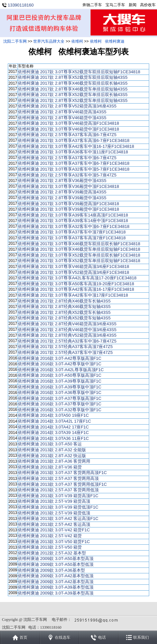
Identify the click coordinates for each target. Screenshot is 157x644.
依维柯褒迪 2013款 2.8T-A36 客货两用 (54, 461)
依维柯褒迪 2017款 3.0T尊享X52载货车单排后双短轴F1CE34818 (79, 261)
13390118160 (21, 5)
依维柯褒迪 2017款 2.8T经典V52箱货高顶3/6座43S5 (67, 335)
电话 (102, 637)
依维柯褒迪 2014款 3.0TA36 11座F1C (53, 438)
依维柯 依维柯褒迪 (107, 41)
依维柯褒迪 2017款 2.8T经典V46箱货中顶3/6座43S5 (67, 330)
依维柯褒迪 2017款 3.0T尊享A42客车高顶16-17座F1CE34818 (76, 289)
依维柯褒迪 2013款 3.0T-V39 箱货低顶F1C (58, 507)
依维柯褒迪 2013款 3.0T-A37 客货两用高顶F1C (62, 473)
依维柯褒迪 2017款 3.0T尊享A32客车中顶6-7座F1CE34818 (74, 226)
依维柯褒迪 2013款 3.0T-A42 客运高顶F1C (58, 518)
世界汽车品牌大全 (49, 41)
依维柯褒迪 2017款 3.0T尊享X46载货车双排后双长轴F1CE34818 (79, 244)
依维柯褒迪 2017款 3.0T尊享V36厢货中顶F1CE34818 (69, 186)
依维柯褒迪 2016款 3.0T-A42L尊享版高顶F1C (61, 370)
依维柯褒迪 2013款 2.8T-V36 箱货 (50, 467)
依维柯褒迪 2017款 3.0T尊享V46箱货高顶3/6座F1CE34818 (74, 266)
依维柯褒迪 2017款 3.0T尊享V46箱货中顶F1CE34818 (69, 129)
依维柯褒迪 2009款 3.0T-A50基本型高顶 (56, 559)
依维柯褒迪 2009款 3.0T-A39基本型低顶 (56, 587)
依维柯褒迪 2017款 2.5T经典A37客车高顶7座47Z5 (65, 347)
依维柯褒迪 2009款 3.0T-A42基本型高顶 (56, 582)
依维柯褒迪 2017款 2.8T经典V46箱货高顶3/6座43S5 (67, 324)
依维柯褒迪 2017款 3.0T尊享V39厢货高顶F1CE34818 (69, 204)
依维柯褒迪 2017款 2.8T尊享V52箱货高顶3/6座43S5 (67, 106)
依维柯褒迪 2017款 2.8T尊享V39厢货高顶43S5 (62, 192)
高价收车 (148, 5)
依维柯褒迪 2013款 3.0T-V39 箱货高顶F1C (58, 496)
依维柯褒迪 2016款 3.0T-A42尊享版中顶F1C (60, 364)
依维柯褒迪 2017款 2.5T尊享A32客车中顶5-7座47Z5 (67, 175)
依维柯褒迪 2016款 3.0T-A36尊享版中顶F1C (60, 392)
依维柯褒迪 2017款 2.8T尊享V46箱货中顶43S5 (62, 118)
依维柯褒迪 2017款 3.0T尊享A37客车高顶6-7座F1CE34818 (74, 140)
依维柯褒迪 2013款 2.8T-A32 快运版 (52, 456)
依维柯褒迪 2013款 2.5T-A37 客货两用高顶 (58, 478)
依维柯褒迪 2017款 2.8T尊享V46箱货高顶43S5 (62, 112)
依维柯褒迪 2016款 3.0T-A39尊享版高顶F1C (60, 381)
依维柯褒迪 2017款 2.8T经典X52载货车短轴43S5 (64, 318)
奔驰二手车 (92, 5)
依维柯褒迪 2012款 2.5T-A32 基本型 (52, 553)
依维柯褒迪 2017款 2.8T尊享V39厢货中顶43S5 (62, 198)
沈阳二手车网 (15, 41)
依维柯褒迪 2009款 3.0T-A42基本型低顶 (56, 576)
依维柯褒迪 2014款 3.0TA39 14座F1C (53, 433)
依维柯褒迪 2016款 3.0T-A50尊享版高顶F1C (60, 375)
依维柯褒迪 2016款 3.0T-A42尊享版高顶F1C (60, 358)
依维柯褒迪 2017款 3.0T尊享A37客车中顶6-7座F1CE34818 (74, 163)
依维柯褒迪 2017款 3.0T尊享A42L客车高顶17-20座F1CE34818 (77, 278)
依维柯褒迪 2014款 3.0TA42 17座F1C (53, 427)
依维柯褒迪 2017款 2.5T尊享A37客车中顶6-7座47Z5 (67, 158)
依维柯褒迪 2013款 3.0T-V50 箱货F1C (54, 542)
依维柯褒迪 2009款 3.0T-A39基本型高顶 (56, 593)
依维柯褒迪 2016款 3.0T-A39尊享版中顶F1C (60, 387)
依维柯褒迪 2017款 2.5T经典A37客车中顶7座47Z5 (65, 352)
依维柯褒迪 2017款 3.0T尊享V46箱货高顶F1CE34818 (69, 123)
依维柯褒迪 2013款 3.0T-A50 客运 (50, 444)
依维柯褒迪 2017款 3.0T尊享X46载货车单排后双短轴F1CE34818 (79, 249)
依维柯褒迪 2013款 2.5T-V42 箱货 (50, 536)
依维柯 (77, 41)
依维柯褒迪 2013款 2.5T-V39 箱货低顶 (54, 513)
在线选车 (63, 637)
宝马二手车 (115, 5)
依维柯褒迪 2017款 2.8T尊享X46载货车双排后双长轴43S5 (73, 83)
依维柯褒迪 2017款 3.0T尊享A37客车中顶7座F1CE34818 (72, 232)
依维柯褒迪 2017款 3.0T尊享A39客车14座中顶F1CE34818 (73, 221)
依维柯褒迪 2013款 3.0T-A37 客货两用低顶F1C (62, 484)
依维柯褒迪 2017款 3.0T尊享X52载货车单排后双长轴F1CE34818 (79, 255)
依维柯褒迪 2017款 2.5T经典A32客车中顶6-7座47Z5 (67, 341)
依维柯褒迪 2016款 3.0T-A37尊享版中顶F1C (60, 404)
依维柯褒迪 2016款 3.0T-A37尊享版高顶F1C (60, 398)
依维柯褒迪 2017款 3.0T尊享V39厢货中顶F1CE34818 (69, 209)
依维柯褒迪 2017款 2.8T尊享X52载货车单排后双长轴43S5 (73, 95)
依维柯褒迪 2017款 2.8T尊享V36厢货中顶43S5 (62, 181)
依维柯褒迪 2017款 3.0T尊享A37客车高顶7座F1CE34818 (72, 238)
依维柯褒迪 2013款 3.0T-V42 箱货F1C (54, 530)
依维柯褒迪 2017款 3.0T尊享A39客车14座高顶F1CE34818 (73, 215)
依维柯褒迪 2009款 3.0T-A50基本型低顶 (56, 564)
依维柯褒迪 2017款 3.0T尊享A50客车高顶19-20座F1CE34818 (76, 284)
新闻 (133, 5)
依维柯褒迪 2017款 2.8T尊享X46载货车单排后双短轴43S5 (73, 89)
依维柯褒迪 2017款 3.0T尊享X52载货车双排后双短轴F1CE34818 (79, 72)
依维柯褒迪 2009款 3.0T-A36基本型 (51, 570)
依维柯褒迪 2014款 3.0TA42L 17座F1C (55, 421)
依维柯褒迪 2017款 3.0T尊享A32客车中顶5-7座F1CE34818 (74, 169)
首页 (23, 637)
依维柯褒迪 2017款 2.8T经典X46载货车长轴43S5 (64, 301)
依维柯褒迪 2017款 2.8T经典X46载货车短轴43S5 (64, 307)
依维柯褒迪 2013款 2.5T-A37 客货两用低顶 (58, 490)
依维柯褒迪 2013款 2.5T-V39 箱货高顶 (54, 501)
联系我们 (141, 637)
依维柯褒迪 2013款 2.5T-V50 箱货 (50, 547)
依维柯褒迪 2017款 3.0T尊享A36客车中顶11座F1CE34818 (73, 152)
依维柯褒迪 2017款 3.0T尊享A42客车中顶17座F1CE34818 (73, 295)
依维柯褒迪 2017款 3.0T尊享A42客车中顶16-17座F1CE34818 (76, 146)
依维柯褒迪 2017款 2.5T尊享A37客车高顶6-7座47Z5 (67, 135)
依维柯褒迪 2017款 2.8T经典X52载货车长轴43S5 (64, 312)
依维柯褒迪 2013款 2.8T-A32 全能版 (52, 450)
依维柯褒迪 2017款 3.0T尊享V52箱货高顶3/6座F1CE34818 (74, 272)
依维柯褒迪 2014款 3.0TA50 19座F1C (53, 415)
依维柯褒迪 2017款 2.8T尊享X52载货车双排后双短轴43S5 (73, 77)
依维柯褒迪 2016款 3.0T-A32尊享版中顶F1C (60, 410)
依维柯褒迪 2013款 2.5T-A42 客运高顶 (54, 524)
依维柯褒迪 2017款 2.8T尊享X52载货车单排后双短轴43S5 (73, 100)
